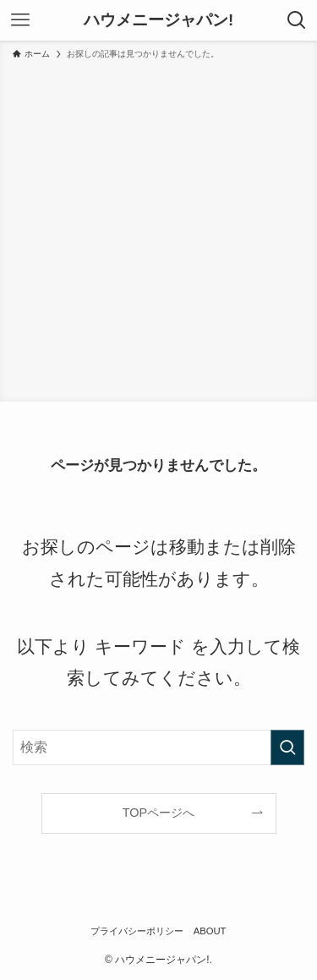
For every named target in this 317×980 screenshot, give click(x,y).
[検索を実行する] (287, 747)
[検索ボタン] (297, 20)
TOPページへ (158, 813)
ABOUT (210, 931)
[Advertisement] (158, 228)
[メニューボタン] (20, 20)
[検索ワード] (158, 747)
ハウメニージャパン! (158, 21)
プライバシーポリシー (137, 931)
